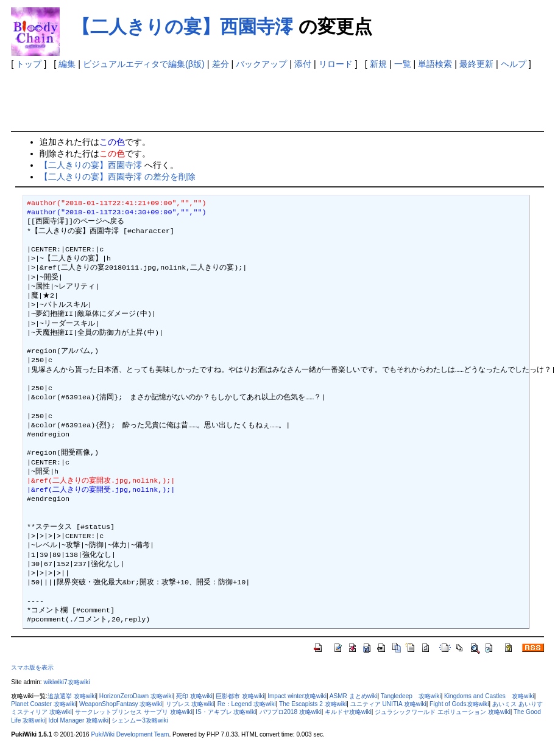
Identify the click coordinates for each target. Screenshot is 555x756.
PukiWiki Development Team (130, 734)
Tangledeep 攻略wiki (411, 696)
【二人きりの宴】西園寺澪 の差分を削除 (118, 177)
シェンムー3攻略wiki (140, 720)
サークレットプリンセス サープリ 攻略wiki (133, 712)
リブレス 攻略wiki (190, 704)
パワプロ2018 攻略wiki (291, 712)
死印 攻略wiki (194, 696)
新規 (378, 64)
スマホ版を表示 (32, 667)
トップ (29, 64)
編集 (67, 64)
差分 (221, 64)
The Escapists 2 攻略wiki (313, 704)
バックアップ (261, 64)
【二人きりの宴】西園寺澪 (182, 26)
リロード (336, 64)
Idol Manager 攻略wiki (79, 720)
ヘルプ (514, 64)
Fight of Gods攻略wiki (459, 704)
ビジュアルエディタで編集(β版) (144, 64)
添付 (303, 64)
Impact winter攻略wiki (297, 696)
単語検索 (435, 64)
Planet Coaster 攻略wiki (43, 704)
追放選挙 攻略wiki (72, 696)
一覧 (403, 64)
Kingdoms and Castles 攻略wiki (489, 696)
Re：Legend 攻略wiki (247, 704)
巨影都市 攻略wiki (240, 696)
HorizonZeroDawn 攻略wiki (136, 696)
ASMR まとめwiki (354, 696)
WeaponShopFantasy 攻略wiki (121, 704)
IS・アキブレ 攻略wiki (226, 712)
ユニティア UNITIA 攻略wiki (388, 704)
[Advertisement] (233, 97)
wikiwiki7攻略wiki (66, 682)
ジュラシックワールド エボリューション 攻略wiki (442, 712)
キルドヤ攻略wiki (348, 712)
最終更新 (476, 64)
